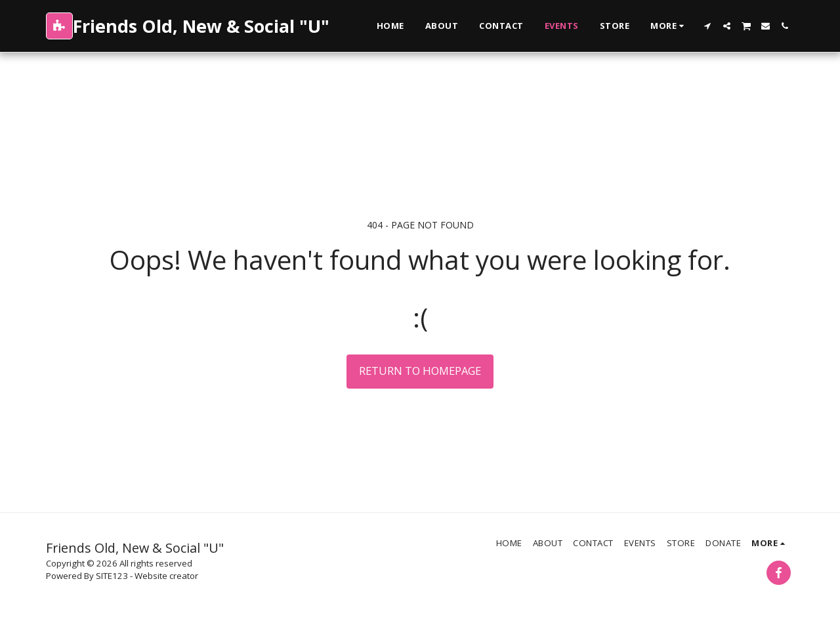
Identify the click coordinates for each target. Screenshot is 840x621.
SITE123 (112, 576)
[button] (708, 26)
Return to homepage (420, 371)
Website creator (166, 576)
